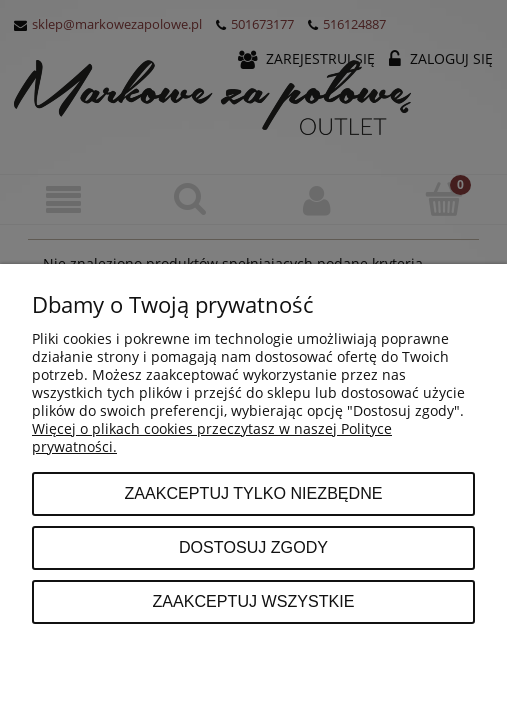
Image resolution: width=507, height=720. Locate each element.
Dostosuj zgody (253, 547)
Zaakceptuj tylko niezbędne (253, 493)
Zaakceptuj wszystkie (253, 601)
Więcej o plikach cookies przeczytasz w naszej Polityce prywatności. (212, 437)
